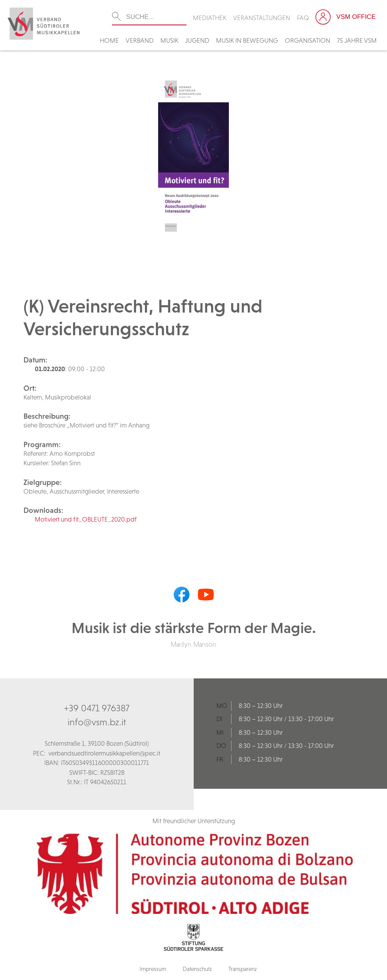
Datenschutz (197, 969)
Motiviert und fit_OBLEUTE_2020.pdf (86, 519)
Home (109, 40)
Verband (140, 40)
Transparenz (243, 969)
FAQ (303, 18)
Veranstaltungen (262, 18)
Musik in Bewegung (247, 40)
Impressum (153, 969)
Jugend (197, 40)
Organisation (308, 40)
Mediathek (210, 18)
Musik (169, 40)
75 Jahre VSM (357, 40)
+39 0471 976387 (97, 708)
